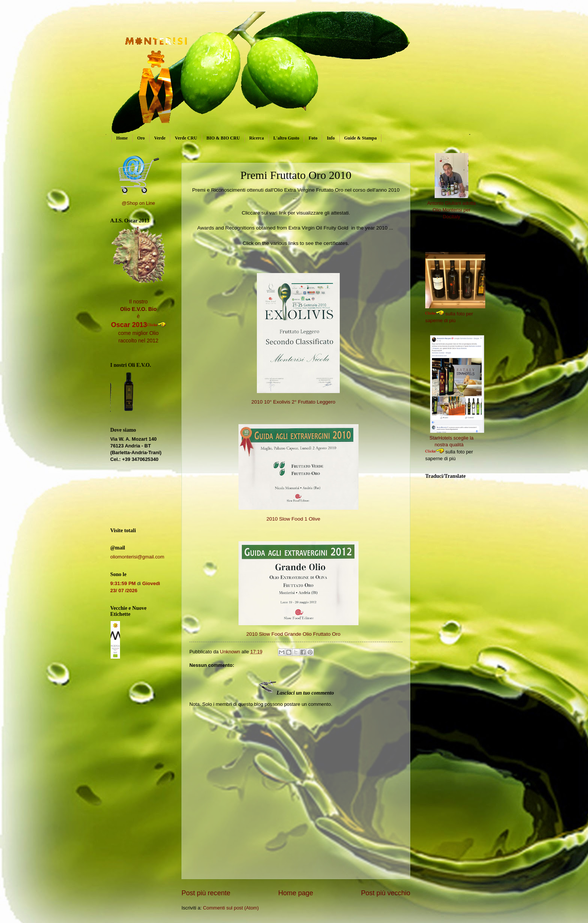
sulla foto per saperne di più (460, 314)
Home (122, 138)
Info (331, 138)
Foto (313, 138)
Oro (141, 138)
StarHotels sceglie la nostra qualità (457, 438)
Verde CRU (186, 138)
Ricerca (257, 138)
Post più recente (206, 893)
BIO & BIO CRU (223, 138)
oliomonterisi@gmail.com (137, 557)
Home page (296, 893)
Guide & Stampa (361, 138)
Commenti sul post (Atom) (231, 908)
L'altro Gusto (286, 138)
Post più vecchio (386, 893)
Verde (160, 138)
